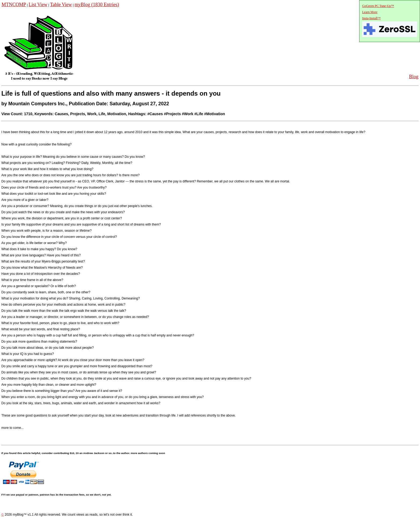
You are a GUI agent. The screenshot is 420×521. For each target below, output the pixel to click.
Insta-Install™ (371, 18)
